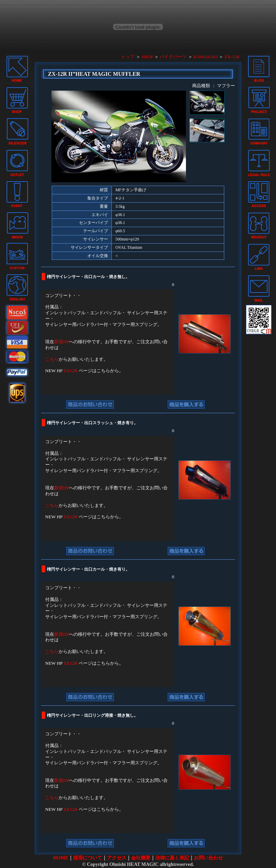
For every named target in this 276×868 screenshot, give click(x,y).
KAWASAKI (206, 57)
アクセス (117, 858)
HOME (61, 858)
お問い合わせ (208, 858)
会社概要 (141, 858)
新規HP (62, 342)
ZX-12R (232, 57)
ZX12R (70, 371)
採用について (88, 858)
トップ (128, 57)
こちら (52, 359)
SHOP (147, 57)
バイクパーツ (173, 57)
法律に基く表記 (172, 858)
